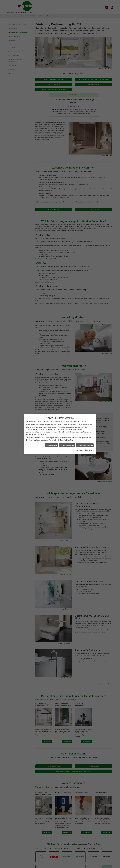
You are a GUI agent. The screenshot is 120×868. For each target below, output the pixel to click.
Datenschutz (89, 450)
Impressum (80, 450)
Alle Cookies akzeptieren (85, 445)
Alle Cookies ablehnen (67, 445)
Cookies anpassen (51, 445)
